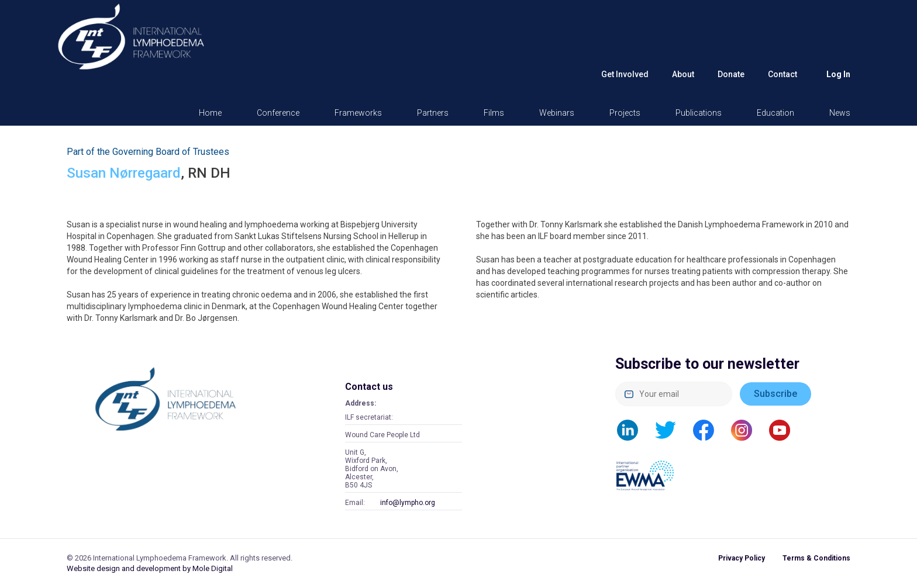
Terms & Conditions (816, 558)
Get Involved (625, 74)
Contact (782, 74)
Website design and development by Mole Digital (150, 568)
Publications (699, 113)
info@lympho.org (408, 503)
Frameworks (358, 113)
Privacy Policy (742, 558)
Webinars (557, 113)
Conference (278, 113)
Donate (731, 74)
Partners (433, 113)
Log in (838, 74)
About (683, 74)
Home (210, 113)
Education (775, 113)
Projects (625, 113)
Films (494, 113)
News (840, 113)
